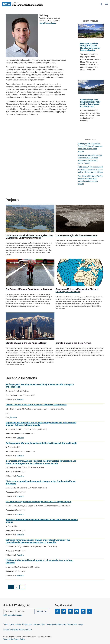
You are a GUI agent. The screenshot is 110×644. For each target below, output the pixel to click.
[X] (90, 613)
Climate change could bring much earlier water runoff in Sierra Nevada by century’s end (90, 103)
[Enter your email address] (19, 611)
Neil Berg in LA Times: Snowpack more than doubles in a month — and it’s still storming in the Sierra (90, 169)
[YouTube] (77, 613)
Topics (6, 624)
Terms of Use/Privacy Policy (14, 639)
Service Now (72, 624)
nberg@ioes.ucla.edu (48, 23)
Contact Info (27, 624)
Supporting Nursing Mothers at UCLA (18, 630)
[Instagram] (57, 613)
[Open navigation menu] (107, 4)
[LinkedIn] (70, 613)
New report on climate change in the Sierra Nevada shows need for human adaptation (90, 47)
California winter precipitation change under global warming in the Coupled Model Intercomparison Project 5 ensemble (38, 541)
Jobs (44, 624)
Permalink (20, 399)
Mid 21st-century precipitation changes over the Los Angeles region (38, 502)
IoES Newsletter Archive (13, 615)
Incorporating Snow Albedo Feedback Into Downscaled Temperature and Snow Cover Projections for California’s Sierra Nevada (41, 462)
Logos (81, 624)
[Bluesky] (64, 613)
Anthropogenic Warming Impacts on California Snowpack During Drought (41, 443)
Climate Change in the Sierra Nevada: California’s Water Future (36, 405)
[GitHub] (83, 613)
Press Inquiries (15, 624)
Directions (37, 624)
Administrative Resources (56, 624)
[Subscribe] (42, 611)
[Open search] (101, 5)
